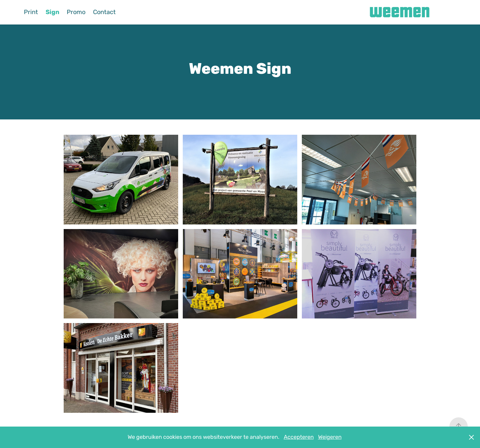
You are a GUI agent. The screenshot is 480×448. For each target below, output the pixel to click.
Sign (52, 12)
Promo (76, 12)
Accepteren (299, 437)
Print (31, 12)
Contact (104, 12)
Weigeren (330, 437)
